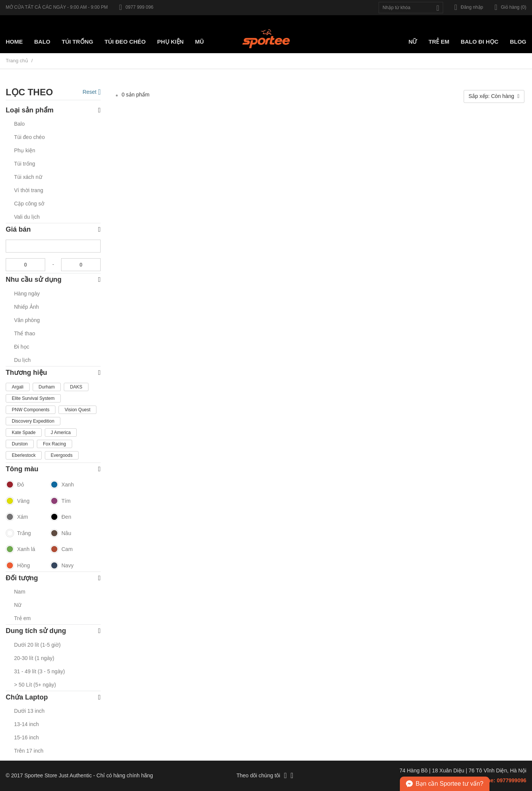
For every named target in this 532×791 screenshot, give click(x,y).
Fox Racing (54, 444)
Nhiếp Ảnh (26, 307)
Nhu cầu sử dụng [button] (53, 280)
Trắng (18, 534)
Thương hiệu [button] (53, 373)
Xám (17, 517)
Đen (61, 517)
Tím (60, 501)
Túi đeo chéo (29, 137)
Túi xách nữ (28, 177)
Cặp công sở (29, 204)
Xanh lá (20, 549)
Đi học (22, 347)
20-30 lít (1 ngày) (34, 658)
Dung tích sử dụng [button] (53, 631)
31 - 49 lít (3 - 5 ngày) (39, 671)
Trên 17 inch (29, 751)
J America (61, 433)
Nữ (413, 42)
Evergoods (62, 455)
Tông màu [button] (53, 469)
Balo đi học (480, 42)
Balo (42, 42)
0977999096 (511, 780)
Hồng (18, 566)
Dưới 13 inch (29, 711)
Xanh (62, 485)
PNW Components (31, 410)
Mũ (200, 42)
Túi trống (78, 42)
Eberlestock (24, 455)
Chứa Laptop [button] (53, 697)
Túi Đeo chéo (125, 42)
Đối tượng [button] (53, 578)
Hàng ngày (27, 294)
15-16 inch (26, 737)
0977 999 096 (136, 7)
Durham (47, 387)
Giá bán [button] (53, 230)
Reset (92, 92)
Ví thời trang (29, 190)
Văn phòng (27, 320)
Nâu (61, 534)
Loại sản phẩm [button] (53, 110)
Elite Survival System (33, 398)
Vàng (18, 501)
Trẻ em (439, 42)
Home (14, 42)
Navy (62, 566)
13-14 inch (26, 724)
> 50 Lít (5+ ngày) (35, 685)
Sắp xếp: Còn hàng (494, 96)
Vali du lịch (27, 217)
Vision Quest (77, 410)
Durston (20, 444)
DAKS (76, 387)
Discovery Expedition (33, 421)
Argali (18, 387)
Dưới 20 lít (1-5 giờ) (37, 645)
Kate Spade (24, 433)
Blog (518, 42)
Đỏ (15, 485)
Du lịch (22, 360)
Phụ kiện (170, 42)
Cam (62, 549)
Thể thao (24, 333)
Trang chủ (17, 61)
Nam (20, 592)
